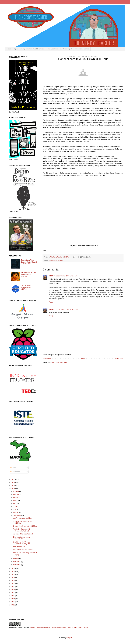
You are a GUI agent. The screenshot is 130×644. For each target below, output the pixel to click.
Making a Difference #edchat (23, 534)
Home (9, 49)
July (15, 509)
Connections (59, 260)
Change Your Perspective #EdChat (25, 526)
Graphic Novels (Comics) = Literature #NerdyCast (22, 543)
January (16, 491)
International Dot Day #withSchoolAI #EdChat (28, 275)
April (15, 500)
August (16, 512)
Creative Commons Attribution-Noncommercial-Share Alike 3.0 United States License (59, 628)
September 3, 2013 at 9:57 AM (67, 276)
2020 (13, 587)
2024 (13, 599)
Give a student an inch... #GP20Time (21, 538)
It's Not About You (19, 547)
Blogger (69, 638)
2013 (13, 489)
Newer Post (47, 358)
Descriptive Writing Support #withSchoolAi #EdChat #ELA (29, 262)
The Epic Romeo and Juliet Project (60, 49)
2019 (13, 584)
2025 (13, 602)
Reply (51, 302)
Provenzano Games (82, 49)
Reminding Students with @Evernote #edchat (22, 530)
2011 (13, 482)
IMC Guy (52, 276)
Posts (13, 468)
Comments (15, 472)
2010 (13, 479)
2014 (13, 568)
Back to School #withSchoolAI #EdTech (26, 287)
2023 (13, 596)
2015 (13, 572)
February (17, 494)
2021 (13, 590)
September (17, 516)
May (15, 503)
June (15, 506)
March (16, 497)
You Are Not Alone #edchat (22, 518)
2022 (13, 593)
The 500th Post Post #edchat (23, 550)
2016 (13, 575)
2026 (13, 605)
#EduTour (52, 260)
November (17, 562)
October (16, 559)
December (17, 565)
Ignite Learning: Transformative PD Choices (29, 49)
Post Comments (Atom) (60, 362)
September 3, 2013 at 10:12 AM (67, 309)
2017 (13, 578)
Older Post (119, 358)
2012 (13, 486)
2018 (13, 581)
